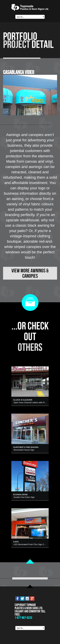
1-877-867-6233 (23, 618)
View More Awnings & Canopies (30, 273)
